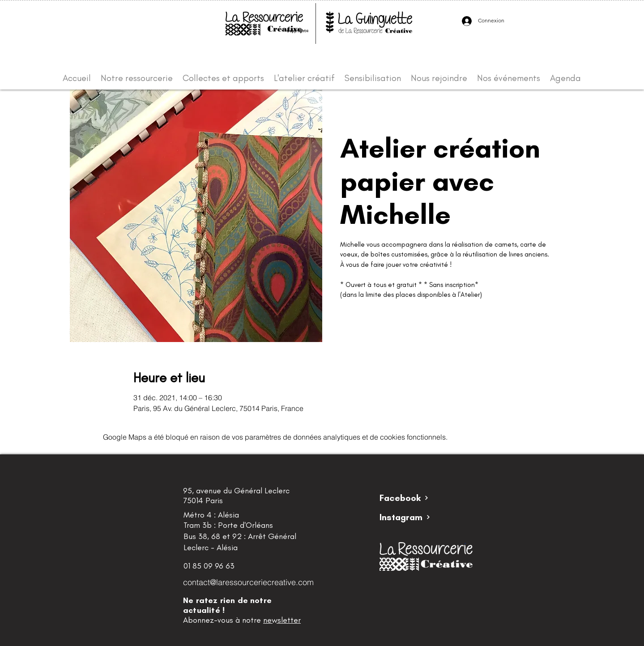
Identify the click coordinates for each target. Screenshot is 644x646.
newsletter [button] (282, 620)
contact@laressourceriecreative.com (248, 582)
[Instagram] (411, 517)
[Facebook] (411, 498)
